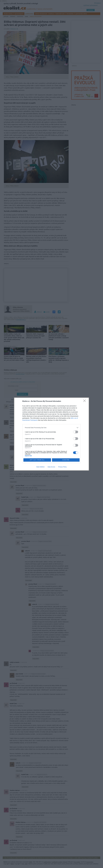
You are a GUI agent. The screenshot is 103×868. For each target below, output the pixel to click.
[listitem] (51, 428)
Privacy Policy (62, 467)
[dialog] (51, 434)
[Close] (85, 401)
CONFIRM (66, 460)
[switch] (76, 432)
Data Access (51, 467)
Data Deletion (40, 467)
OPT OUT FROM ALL (37, 460)
